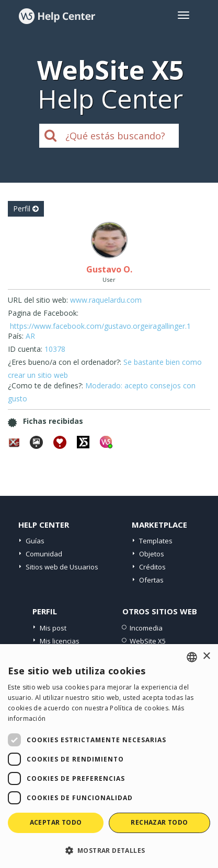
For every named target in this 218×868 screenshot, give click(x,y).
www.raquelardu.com (106, 300)
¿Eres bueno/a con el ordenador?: (65, 362)
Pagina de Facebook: (43, 313)
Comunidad (44, 554)
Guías (35, 541)
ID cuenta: (25, 349)
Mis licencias (60, 641)
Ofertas (151, 580)
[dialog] (109, 756)
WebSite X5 (148, 641)
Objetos (152, 554)
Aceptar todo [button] (56, 822)
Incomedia (146, 628)
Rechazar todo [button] (159, 822)
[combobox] (192, 657)
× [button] (206, 656)
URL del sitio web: (38, 300)
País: (16, 336)
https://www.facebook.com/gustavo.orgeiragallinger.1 (100, 326)
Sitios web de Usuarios (62, 567)
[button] (109, 850)
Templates (156, 541)
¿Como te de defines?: (45, 385)
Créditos (152, 567)
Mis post (53, 628)
